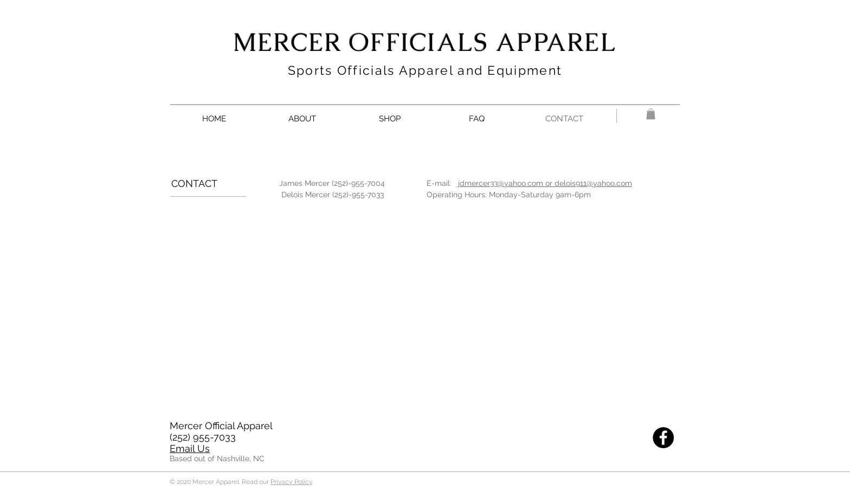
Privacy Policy (291, 482)
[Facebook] (663, 438)
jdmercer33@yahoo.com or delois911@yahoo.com (544, 183)
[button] (651, 114)
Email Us (190, 448)
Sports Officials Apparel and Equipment (425, 70)
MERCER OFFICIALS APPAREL (425, 42)
